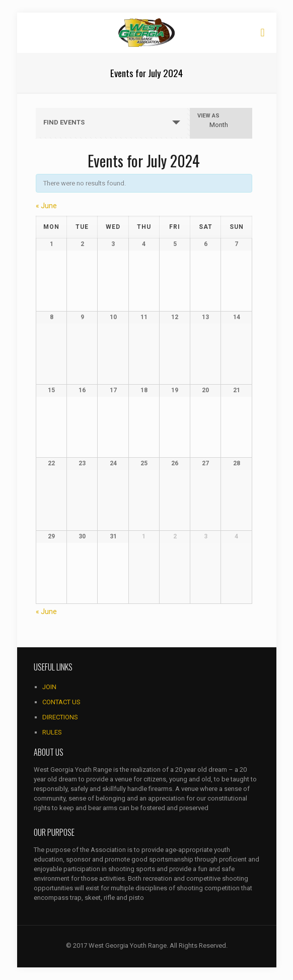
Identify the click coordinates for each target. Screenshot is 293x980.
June (46, 206)
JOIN (49, 687)
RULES (52, 732)
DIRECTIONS (60, 717)
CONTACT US (61, 702)
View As (208, 116)
